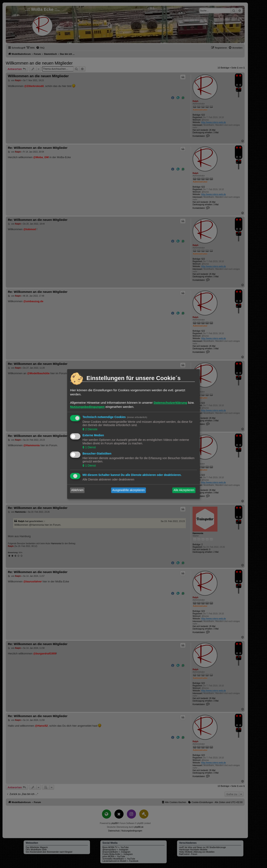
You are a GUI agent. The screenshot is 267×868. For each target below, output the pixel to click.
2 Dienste (91, 429)
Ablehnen (77, 490)
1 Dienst (90, 447)
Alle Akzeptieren (184, 490)
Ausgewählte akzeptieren (129, 490)
